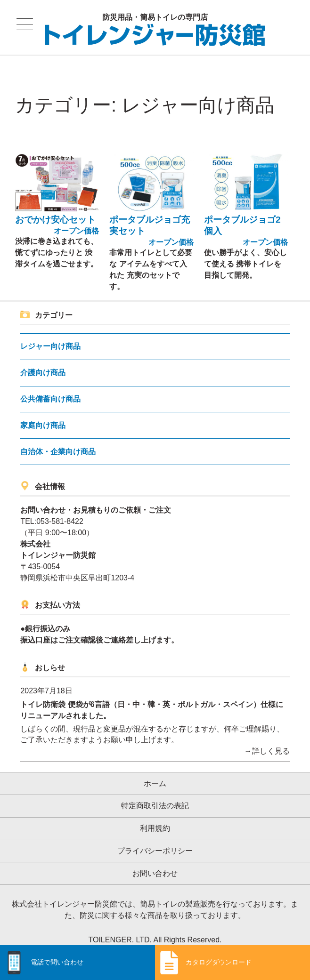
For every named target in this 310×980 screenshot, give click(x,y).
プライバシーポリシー (155, 844)
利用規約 (155, 822)
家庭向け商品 (43, 419)
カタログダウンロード (219, 962)
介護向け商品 (43, 366)
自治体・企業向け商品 (58, 445)
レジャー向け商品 (50, 340)
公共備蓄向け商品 (50, 392)
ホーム (155, 776)
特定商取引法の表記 (155, 799)
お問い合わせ (155, 867)
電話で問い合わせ (57, 962)
